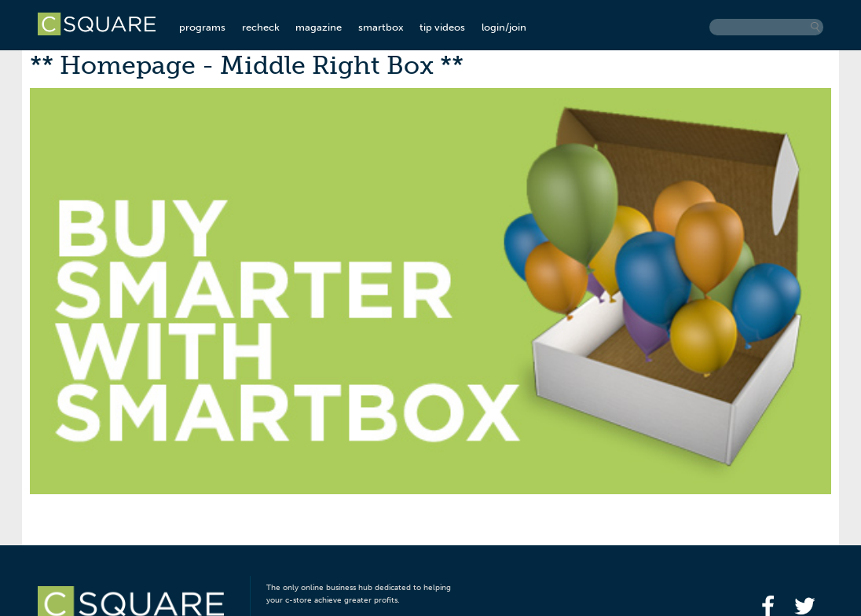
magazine (319, 27)
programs (202, 27)
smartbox (381, 27)
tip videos (442, 27)
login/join (504, 27)
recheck (261, 27)
